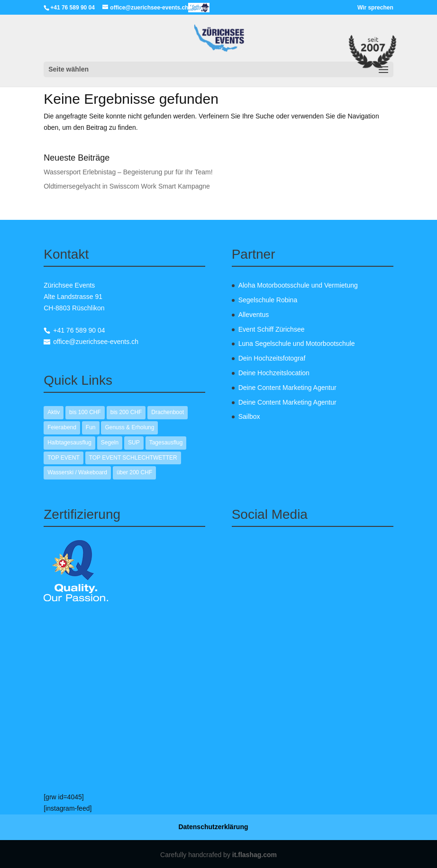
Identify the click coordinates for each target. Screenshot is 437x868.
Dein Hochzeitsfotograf (272, 358)
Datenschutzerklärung (213, 827)
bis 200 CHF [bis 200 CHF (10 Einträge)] (126, 412)
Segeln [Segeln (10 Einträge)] (110, 443)
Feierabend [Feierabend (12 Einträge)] (62, 427)
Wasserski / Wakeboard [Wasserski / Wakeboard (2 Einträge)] (77, 472)
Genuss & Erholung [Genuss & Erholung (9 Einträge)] (129, 427)
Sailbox (249, 416)
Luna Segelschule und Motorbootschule (297, 344)
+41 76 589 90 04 (79, 330)
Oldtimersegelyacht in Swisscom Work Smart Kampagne (127, 186)
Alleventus (254, 315)
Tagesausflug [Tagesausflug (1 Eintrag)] (166, 443)
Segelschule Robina (268, 300)
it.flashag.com (255, 855)
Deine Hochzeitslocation (274, 373)
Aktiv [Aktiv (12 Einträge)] (54, 412)
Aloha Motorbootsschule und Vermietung (298, 285)
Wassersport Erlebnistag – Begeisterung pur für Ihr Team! (128, 172)
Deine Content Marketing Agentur (287, 388)
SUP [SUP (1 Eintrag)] (134, 443)
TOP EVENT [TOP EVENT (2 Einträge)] (64, 458)
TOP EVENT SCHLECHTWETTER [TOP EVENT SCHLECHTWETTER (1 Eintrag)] (133, 458)
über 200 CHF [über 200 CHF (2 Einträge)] (134, 472)
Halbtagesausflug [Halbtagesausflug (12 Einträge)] (69, 443)
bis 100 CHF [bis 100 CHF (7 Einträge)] (85, 412)
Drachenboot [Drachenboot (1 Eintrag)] (168, 412)
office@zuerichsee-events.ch (96, 342)
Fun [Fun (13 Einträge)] (91, 427)
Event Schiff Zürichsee (272, 329)
